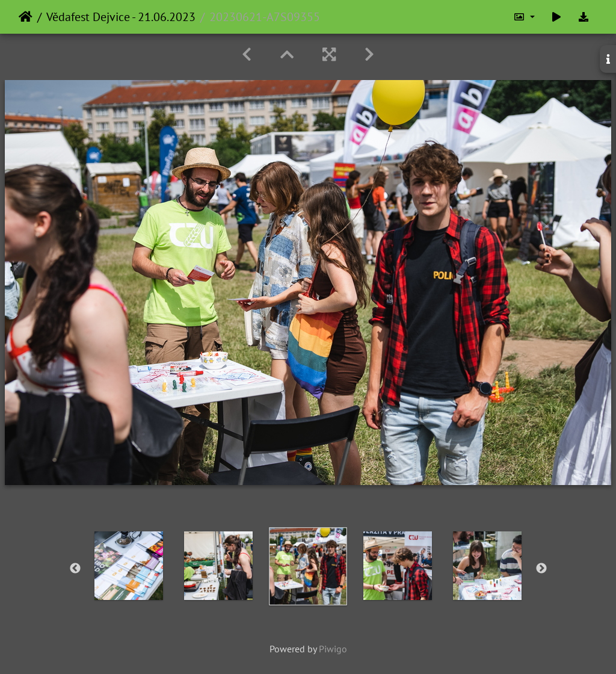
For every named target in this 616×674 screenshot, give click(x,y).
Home (26, 17)
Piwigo (333, 649)
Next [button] (541, 569)
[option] (129, 566)
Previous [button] (75, 569)
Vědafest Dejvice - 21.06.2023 (121, 17)
